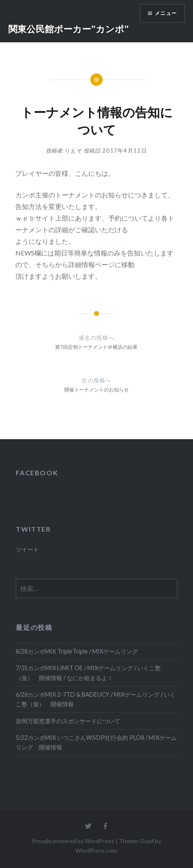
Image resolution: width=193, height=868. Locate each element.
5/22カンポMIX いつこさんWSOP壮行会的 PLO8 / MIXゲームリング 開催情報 (96, 742)
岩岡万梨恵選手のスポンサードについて (68, 721)
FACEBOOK (37, 473)
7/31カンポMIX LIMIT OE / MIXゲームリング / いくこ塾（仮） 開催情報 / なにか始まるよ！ (88, 673)
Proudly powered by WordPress (73, 841)
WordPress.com (96, 850)
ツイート (27, 549)
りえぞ (74, 151)
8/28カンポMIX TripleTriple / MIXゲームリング (77, 651)
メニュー (166, 13)
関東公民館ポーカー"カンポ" (69, 29)
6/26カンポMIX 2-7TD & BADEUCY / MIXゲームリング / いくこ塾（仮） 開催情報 (96, 699)
